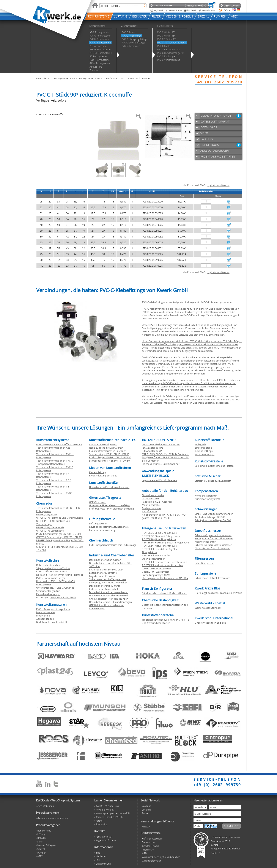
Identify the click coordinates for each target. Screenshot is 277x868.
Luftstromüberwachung (102, 530)
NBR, (60, 597)
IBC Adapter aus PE (153, 448)
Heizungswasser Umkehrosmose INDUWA (165, 578)
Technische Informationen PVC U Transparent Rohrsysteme (55, 462)
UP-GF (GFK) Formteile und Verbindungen (60, 518)
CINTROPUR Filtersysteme (156, 568)
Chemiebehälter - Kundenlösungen (109, 599)
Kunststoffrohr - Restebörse (52, 571)
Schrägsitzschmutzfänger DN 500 (213, 520)
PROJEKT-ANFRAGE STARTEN (218, 157)
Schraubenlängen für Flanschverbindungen (48, 592)
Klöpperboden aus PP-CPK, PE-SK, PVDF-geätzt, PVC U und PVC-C (165, 516)
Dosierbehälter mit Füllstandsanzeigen (110, 602)
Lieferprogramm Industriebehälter (108, 582)
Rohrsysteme (61, 78)
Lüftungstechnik (98, 523)
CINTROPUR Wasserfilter (155, 572)
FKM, (66, 597)
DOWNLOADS (209, 127)
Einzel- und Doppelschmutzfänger (214, 514)
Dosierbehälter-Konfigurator (105, 560)
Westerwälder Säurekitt (208, 608)
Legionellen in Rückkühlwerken (159, 480)
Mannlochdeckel (151, 505)
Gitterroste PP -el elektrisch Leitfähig (109, 505)
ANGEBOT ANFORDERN (215, 151)
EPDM (73, 597)
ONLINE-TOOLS (210, 145)
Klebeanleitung (98, 472)
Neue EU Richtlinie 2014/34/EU (106, 448)
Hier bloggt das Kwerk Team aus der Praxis (218, 593)
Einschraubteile (203, 448)
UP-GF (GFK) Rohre (47, 514)
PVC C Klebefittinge (107, 78)
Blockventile (43, 616)
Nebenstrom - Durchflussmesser (213, 548)
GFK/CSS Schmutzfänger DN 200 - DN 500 (59, 537)
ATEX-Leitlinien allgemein (103, 444)
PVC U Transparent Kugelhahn (53, 609)
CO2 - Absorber (150, 498)
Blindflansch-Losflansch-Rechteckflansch (165, 593)
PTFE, (54, 597)
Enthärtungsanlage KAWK (156, 575)
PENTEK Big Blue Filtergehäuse (159, 539)
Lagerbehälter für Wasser (103, 576)
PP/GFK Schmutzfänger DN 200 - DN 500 (58, 534)
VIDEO (204, 133)
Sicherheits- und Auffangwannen (107, 579)
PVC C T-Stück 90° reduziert (136, 78)
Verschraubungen (205, 454)
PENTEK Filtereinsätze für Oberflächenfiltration (156, 557)
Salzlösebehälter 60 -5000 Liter (106, 569)
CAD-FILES (207, 139)
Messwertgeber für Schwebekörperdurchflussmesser (213, 543)
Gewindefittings (204, 451)
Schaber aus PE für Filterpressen (213, 578)
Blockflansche (150, 511)
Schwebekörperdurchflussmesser (213, 535)
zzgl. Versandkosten (219, 185)
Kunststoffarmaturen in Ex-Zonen (108, 451)
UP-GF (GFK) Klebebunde (50, 527)
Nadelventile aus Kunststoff (52, 622)
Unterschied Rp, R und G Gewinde (55, 588)
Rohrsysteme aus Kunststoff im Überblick (59, 444)
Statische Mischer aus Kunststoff (213, 481)
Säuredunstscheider (153, 495)
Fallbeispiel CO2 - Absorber (157, 502)
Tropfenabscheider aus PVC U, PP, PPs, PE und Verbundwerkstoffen (165, 621)
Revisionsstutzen (151, 508)
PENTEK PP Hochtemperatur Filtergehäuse (165, 542)
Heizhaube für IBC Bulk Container (161, 464)
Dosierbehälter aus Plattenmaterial (108, 595)
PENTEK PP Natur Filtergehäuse (159, 546)
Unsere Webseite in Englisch (210, 623)
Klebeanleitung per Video (103, 475)
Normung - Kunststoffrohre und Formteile (60, 575)
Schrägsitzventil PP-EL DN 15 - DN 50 (109, 461)
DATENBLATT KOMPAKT (215, 122)
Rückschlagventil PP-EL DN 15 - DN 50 (110, 457)
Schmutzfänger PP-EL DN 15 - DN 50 (109, 454)
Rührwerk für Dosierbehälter (105, 589)
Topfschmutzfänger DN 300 (210, 517)
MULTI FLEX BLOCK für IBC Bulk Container (165, 454)
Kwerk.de (41, 78)
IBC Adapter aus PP (153, 451)
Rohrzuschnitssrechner (49, 565)
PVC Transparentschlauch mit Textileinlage (113, 545)
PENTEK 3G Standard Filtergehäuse (161, 536)
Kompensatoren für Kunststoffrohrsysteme (208, 497)
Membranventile (45, 612)
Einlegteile (201, 444)
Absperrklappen (45, 619)
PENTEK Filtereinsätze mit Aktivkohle (162, 565)
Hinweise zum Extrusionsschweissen (109, 487)
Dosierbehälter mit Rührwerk (105, 586)
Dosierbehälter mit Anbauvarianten (109, 592)
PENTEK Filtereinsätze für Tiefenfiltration (164, 562)
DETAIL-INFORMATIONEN (216, 116)
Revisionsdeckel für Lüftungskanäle (109, 527)
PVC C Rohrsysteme (82, 78)
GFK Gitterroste (98, 502)
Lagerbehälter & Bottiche (103, 573)
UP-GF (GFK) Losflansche (50, 531)
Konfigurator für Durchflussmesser (214, 538)
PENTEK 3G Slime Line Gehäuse (159, 533)
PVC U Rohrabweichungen (51, 578)
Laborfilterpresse (204, 563)
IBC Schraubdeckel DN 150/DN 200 (161, 444)
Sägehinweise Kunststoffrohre (53, 568)
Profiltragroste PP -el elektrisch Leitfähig (111, 509)
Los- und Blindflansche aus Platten (214, 466)
